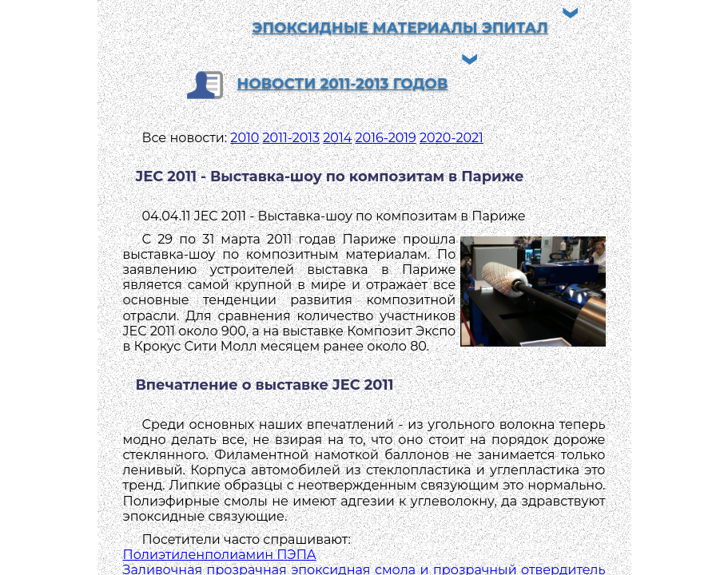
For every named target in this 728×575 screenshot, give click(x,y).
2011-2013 (292, 138)
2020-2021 (452, 138)
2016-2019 (386, 138)
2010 (245, 138)
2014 (337, 138)
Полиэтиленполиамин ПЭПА (220, 555)
